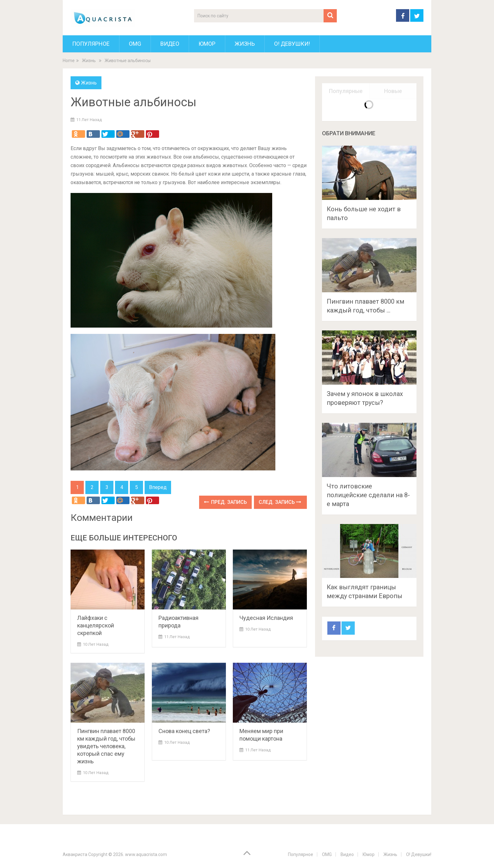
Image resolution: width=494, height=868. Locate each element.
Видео (170, 44)
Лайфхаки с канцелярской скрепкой (96, 625)
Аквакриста (75, 854)
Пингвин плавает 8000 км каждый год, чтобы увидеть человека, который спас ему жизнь (106, 746)
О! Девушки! (292, 44)
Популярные (346, 91)
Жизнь (245, 44)
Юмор (207, 44)
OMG (135, 44)
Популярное (91, 44)
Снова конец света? (184, 731)
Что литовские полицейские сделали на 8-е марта (368, 495)
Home (69, 61)
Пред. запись (225, 502)
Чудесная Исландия (266, 618)
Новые (393, 91)
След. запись (280, 502)
